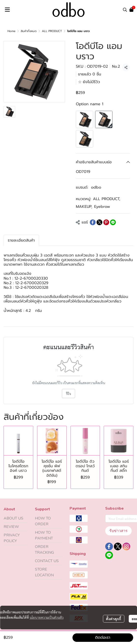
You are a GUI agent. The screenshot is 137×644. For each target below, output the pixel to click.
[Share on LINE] (113, 222)
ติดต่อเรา (103, 637)
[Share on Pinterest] (106, 222)
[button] (125, 10)
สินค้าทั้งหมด (29, 31)
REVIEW (11, 527)
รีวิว (68, 394)
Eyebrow (102, 207)
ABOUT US (13, 518)
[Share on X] (99, 222)
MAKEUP (84, 207)
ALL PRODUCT (52, 31)
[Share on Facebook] (93, 222)
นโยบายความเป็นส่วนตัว (47, 617)
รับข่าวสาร (118, 531)
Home (11, 31)
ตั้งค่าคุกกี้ (114, 619)
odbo (96, 187)
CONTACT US (47, 561)
